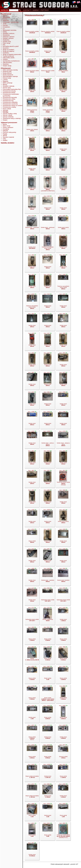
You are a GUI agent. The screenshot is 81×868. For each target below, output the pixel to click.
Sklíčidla (5, 110)
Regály (5, 134)
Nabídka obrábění (8, 143)
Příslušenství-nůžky (9, 99)
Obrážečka (6, 35)
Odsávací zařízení (9, 37)
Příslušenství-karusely (10, 97)
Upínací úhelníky (8, 117)
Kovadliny (6, 129)
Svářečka (6, 53)
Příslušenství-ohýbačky (10, 102)
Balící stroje (6, 126)
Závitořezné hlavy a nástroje (12, 118)
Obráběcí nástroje (8, 86)
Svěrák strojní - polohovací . (32, 224)
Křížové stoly (7, 78)
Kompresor (6, 27)
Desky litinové (7, 73)
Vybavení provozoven (9, 123)
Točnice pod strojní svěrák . (32, 67)
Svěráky (5, 112)
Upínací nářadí (7, 115)
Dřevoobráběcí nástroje (10, 76)
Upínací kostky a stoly (10, 114)
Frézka (5, 19)
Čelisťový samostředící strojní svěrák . (48, 244)
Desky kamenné (8, 75)
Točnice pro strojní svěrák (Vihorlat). (63, 479)
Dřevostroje (6, 17)
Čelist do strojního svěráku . (32, 28)
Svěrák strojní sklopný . (32, 126)
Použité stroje (6, 14)
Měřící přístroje (8, 83)
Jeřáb (4, 24)
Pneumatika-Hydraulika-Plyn (12, 89)
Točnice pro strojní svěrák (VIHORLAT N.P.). (63, 832)
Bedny (5, 124)
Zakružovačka (7, 63)
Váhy (4, 139)
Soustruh (6, 48)
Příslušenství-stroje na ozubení (13, 105)
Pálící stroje (6, 43)
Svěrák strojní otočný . (63, 224)
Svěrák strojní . (48, 48)
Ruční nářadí (7, 109)
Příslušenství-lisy (8, 101)
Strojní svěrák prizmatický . (32, 773)
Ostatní (5, 120)
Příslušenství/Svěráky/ (34, 15)
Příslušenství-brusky (9, 91)
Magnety (5, 81)
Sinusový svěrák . (63, 753)
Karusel (5, 25)
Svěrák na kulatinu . (63, 67)
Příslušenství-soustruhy (10, 104)
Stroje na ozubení (8, 50)
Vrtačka (5, 59)
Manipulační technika (9, 30)
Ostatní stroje (7, 66)
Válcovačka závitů (9, 58)
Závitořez (6, 64)
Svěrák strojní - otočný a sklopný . (48, 440)
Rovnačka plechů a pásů (11, 46)
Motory (5, 84)
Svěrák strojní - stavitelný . (48, 577)
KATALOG (5, 10)
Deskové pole (7, 72)
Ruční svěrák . (48, 655)
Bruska (5, 16)
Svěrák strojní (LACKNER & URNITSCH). (48, 185)
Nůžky (5, 32)
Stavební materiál (8, 137)
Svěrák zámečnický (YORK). (32, 107)
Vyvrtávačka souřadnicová (11, 61)
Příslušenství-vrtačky (9, 107)
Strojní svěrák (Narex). (32, 734)
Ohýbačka (6, 40)
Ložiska (5, 80)
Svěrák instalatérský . (48, 616)
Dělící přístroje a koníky (10, 70)
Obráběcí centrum (9, 33)
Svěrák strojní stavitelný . (63, 577)
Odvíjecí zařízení (8, 38)
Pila (4, 45)
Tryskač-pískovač (8, 56)
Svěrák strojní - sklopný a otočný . (63, 440)
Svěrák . (32, 655)
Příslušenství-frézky (9, 93)
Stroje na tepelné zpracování (12, 54)
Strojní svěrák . (32, 538)
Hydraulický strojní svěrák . (48, 597)
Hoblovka (6, 21)
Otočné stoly (7, 88)
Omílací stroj (7, 42)
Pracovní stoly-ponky (9, 132)
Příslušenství (6, 68)
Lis (4, 29)
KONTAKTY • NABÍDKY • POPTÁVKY (36, 10)
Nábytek (5, 131)
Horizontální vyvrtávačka (11, 22)
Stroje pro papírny (8, 51)
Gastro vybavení (8, 127)
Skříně (5, 136)
